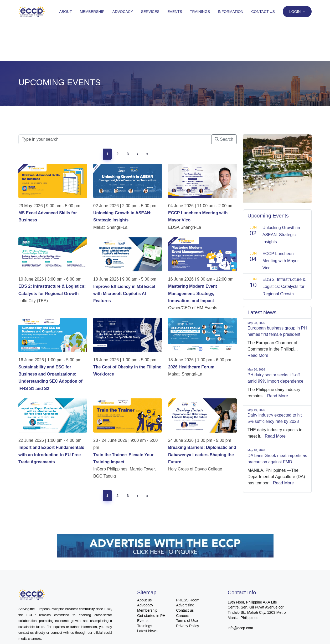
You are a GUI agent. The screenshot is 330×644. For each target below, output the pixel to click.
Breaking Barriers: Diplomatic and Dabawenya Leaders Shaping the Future (202, 455)
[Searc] (115, 139)
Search (224, 139)
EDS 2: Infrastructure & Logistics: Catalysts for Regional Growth (284, 286)
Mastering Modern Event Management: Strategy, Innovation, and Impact (193, 293)
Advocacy (123, 12)
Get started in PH (151, 616)
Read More (258, 355)
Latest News (147, 631)
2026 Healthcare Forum (191, 367)
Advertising (185, 605)
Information (231, 12)
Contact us (185, 610)
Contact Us (263, 12)
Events (175, 12)
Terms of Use (187, 621)
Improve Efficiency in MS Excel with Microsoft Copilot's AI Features (124, 294)
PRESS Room (188, 600)
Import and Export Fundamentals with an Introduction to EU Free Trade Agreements (51, 455)
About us (144, 600)
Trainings (200, 12)
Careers (183, 616)
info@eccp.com (241, 628)
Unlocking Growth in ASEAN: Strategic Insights (281, 235)
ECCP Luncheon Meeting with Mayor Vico (281, 261)
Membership (92, 12)
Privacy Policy (187, 626)
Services (150, 12)
